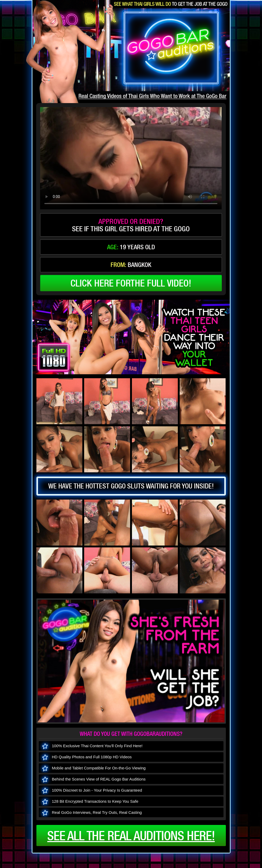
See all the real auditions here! (131, 835)
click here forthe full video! (131, 283)
